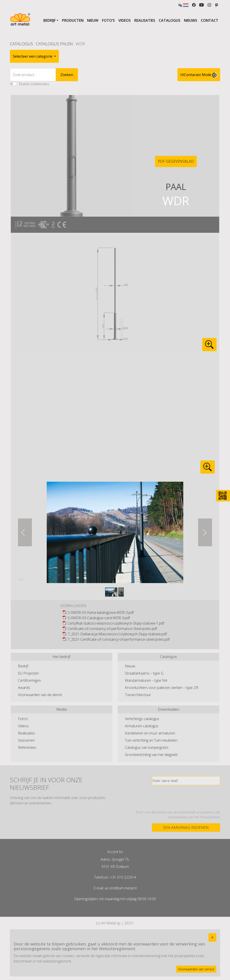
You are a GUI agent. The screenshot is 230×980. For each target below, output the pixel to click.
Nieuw (93, 20)
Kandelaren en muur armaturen (150, 733)
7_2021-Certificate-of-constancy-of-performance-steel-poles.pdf (119, 639)
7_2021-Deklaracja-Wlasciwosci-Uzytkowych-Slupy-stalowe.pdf (117, 634)
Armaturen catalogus (142, 726)
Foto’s (108, 20)
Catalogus (170, 20)
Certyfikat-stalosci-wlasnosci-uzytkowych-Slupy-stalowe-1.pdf (116, 623)
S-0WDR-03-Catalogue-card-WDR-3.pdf (99, 618)
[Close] (212, 937)
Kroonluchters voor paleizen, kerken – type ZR (161, 688)
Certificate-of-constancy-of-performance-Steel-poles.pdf (112, 629)
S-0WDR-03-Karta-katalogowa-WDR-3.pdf (101, 612)
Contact (210, 20)
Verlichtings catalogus (142, 719)
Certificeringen (29, 680)
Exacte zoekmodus (34, 84)
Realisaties (145, 20)
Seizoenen (26, 740)
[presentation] (186, 797)
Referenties (27, 747)
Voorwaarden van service (196, 969)
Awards (24, 688)
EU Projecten (28, 673)
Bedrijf (50, 20)
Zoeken (67, 75)
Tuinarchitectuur (138, 695)
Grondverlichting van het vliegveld (151, 755)
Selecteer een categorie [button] (33, 56)
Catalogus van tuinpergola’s (147, 747)
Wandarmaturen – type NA (146, 680)
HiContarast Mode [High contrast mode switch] (199, 75)
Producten (73, 20)
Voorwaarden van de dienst (40, 695)
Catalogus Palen (54, 44)
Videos (125, 20)
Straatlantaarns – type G (144, 673)
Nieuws (191, 20)
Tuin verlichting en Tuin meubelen (151, 740)
